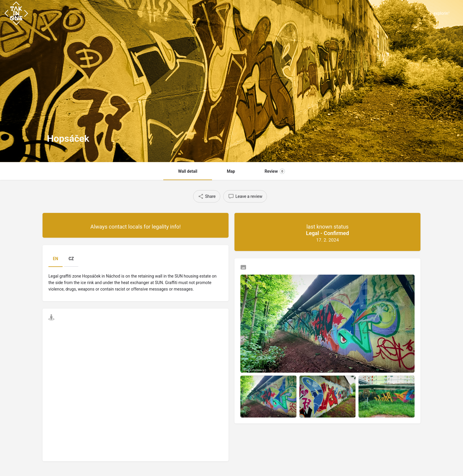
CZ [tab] (71, 259)
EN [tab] (56, 259)
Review (275, 171)
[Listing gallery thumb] (327, 324)
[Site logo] (17, 13)
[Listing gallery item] (268, 397)
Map (231, 171)
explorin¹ (442, 13)
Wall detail (188, 171)
